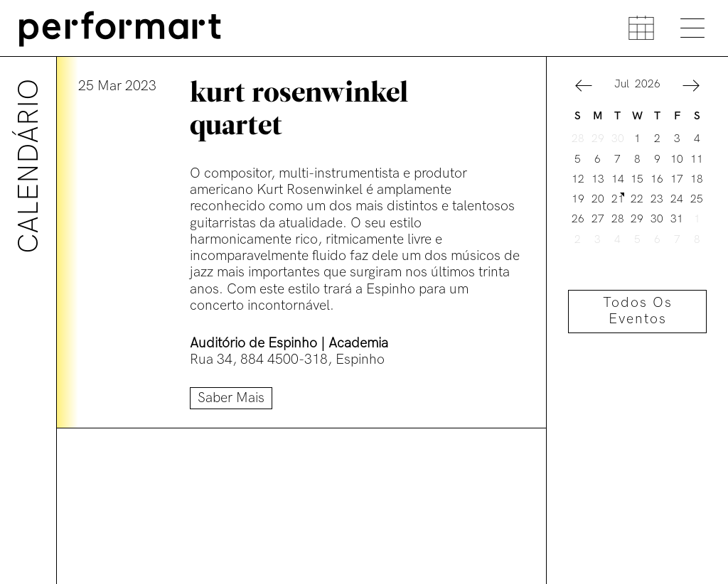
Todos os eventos (638, 311)
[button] (584, 88)
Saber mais (231, 398)
